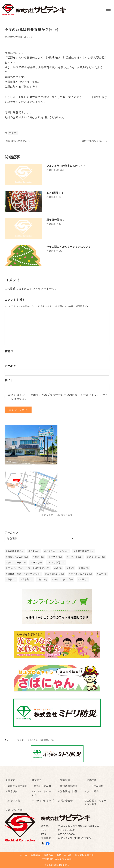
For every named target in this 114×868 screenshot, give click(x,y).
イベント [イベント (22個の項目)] (76, 559)
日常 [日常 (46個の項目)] (35, 553)
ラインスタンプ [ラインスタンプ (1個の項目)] (63, 581)
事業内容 (37, 780)
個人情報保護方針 (84, 855)
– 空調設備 (90, 780)
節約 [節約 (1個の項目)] (84, 581)
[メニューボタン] (108, 9)
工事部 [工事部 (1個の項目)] (27, 581)
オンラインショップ (43, 801)
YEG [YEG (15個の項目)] (37, 564)
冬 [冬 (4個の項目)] (59, 570)
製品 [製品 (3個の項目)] (85, 570)
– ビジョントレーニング (43, 793)
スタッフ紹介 (92, 791)
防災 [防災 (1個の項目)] (12, 581)
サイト (9, 382)
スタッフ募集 (13, 801)
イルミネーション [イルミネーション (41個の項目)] (57, 553)
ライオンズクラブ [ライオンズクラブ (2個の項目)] (81, 576)
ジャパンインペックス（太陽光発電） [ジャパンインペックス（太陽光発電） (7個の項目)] (28, 570)
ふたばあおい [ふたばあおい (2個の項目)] (56, 576)
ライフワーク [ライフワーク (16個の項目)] (17, 564)
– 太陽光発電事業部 (16, 786)
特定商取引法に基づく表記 (57, 859)
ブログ (30, 37)
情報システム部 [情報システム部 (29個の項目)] (18, 559)
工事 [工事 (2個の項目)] (103, 576)
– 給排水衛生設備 (68, 786)
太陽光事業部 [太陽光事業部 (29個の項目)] (85, 553)
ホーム (24, 855)
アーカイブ (12, 534)
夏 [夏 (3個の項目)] (71, 570)
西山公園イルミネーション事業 (95, 802)
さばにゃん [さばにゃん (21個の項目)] (97, 559)
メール (11, 368)
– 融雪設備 (12, 791)
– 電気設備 (64, 780)
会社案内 (10, 780)
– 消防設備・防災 (68, 791)
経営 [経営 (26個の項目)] (39, 559)
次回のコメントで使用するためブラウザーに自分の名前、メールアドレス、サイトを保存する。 (58, 399)
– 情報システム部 (41, 786)
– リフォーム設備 (94, 786)
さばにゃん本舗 (14, 810)
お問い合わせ (65, 801)
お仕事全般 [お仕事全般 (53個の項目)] (16, 553)
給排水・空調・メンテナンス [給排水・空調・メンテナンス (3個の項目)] (24, 576)
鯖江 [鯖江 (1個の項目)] (43, 581)
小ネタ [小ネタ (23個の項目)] (56, 559)
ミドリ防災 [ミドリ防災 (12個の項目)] (57, 564)
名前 (9, 353)
